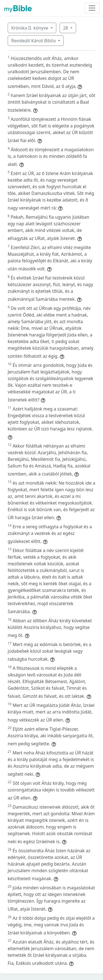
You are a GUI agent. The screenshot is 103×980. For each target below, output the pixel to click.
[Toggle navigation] (92, 8)
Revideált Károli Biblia (34, 41)
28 (66, 28)
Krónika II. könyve (30, 28)
